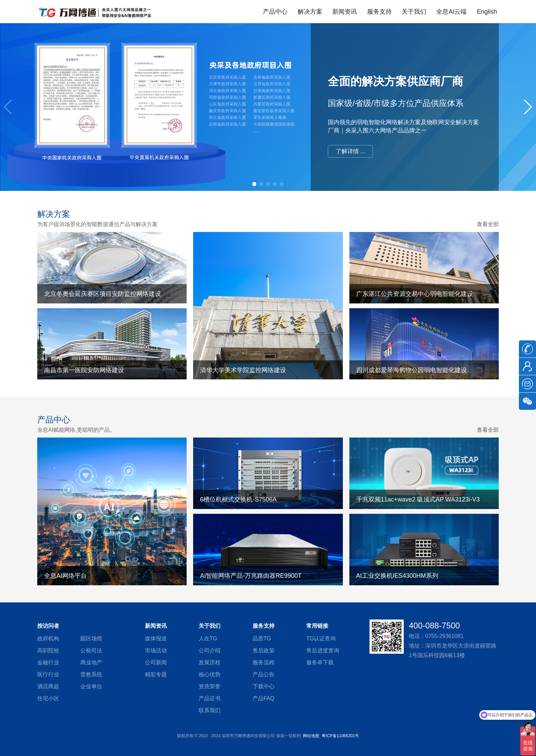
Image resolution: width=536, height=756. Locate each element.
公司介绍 (210, 650)
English (487, 12)
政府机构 (48, 638)
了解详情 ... (351, 151)
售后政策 (264, 650)
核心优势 (210, 674)
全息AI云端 (451, 12)
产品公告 (264, 674)
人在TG (208, 638)
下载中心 (264, 686)
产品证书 (210, 698)
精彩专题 (156, 674)
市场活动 (156, 650)
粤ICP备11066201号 (340, 736)
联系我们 (210, 710)
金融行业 (48, 662)
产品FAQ (264, 698)
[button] (528, 107)
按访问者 (48, 626)
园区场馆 (91, 638)
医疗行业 (48, 674)
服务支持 (379, 12)
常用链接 (317, 626)
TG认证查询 (321, 638)
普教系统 (91, 674)
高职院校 (48, 650)
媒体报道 (156, 638)
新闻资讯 (345, 12)
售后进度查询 (323, 650)
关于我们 (414, 12)
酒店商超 (48, 686)
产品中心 (275, 12)
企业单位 (91, 686)
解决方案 (310, 12)
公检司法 (91, 650)
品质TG (262, 638)
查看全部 (488, 224)
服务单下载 (320, 662)
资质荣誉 (210, 686)
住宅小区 (48, 698)
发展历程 (210, 662)
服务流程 (264, 662)
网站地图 (311, 736)
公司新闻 (156, 662)
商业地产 (91, 662)
